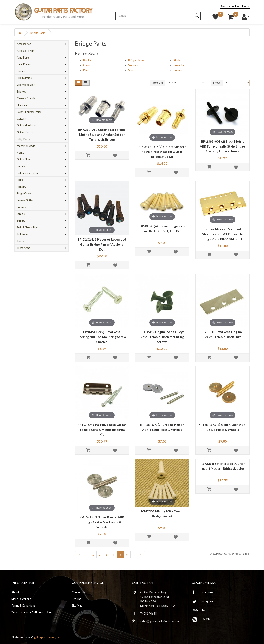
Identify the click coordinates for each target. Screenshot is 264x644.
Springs (21, 207)
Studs (177, 60)
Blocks (87, 60)
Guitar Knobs (25, 132)
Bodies (21, 71)
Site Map (77, 605)
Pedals (21, 166)
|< (79, 555)
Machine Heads (26, 146)
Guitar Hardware (27, 125)
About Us (17, 592)
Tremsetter (180, 70)
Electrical (22, 105)
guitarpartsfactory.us (47, 637)
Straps (21, 214)
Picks (20, 180)
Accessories (24, 44)
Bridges (21, 91)
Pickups (21, 187)
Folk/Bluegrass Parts (29, 112)
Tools (20, 241)
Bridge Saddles (26, 85)
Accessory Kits (25, 51)
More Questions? (22, 599)
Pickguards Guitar (27, 173)
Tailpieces (23, 234)
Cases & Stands (26, 98)
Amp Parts (23, 57)
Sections (133, 65)
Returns (76, 599)
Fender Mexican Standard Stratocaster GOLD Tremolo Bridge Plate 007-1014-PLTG (222, 234)
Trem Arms (23, 248)
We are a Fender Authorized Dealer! (33, 612)
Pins (86, 70)
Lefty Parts (23, 139)
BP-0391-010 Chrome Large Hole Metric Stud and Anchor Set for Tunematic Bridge (102, 135)
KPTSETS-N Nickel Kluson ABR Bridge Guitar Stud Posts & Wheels (102, 522)
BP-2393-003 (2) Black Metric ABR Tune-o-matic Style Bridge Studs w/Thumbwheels (222, 146)
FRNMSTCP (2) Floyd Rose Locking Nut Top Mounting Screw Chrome (102, 337)
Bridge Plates (136, 60)
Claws (87, 65)
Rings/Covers (25, 193)
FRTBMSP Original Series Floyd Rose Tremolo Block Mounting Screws (162, 337)
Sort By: (158, 83)
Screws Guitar (25, 200)
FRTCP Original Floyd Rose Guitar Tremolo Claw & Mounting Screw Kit (102, 430)
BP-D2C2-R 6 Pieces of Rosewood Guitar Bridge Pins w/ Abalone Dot (102, 244)
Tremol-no (180, 65)
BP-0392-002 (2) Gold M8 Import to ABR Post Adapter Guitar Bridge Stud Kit (162, 152)
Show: (217, 83)
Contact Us (78, 592)
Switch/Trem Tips (27, 227)
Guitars (21, 119)
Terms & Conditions (23, 605)
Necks (20, 153)
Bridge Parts (38, 33)
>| (141, 555)
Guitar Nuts (24, 159)
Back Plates (24, 64)
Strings (21, 221)
